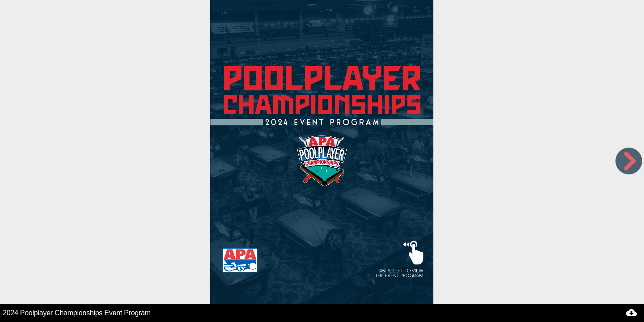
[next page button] (629, 161)
